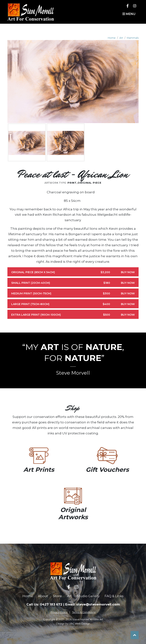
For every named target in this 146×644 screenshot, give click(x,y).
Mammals (133, 38)
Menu (129, 14)
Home (112, 38)
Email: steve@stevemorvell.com (92, 604)
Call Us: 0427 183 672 (44, 604)
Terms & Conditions (84, 612)
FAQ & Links (114, 596)
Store (57, 596)
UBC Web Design (80, 624)
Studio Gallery (88, 596)
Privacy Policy (59, 612)
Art (121, 38)
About (43, 596)
